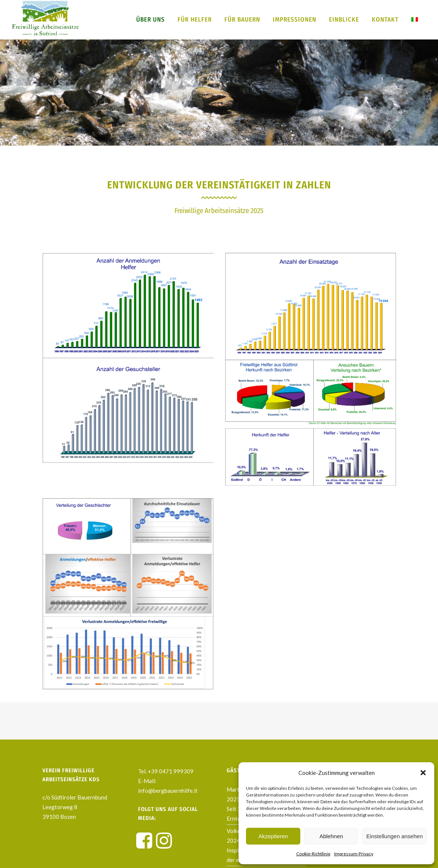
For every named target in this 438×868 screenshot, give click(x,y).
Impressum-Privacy (354, 854)
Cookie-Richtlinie (313, 854)
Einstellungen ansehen (394, 836)
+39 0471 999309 (171, 771)
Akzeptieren (273, 836)
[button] (423, 773)
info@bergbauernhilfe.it (168, 791)
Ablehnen (331, 836)
